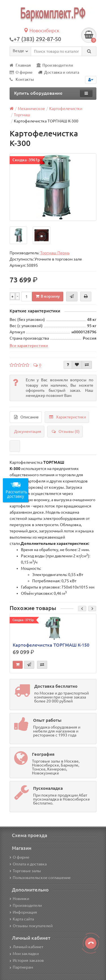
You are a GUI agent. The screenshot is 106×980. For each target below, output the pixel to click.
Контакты (22, 79)
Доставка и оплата (59, 72)
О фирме (21, 72)
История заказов (27, 960)
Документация (28, 431)
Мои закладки (24, 954)
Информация (23, 912)
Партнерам (21, 967)
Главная (20, 65)
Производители (55, 65)
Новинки (19, 899)
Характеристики (68, 417)
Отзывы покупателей (31, 926)
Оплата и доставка (28, 864)
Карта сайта (22, 919)
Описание (26, 417)
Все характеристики (29, 346)
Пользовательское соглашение (40, 878)
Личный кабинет (26, 947)
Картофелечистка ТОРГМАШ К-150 (51, 645)
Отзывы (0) (66, 431)
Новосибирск (41, 30)
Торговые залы (25, 871)
